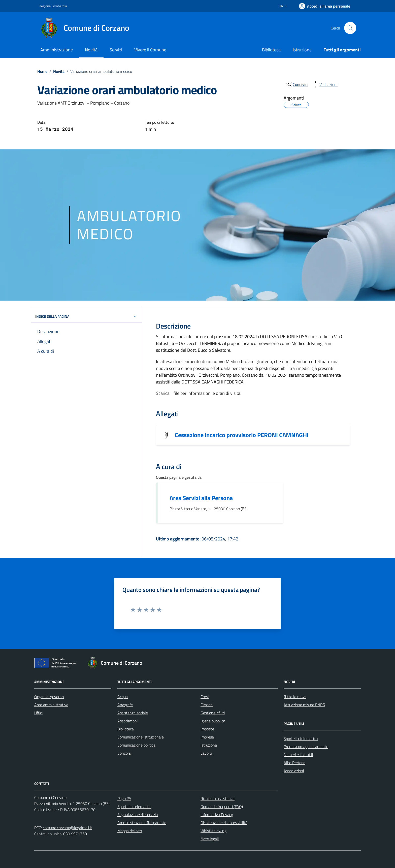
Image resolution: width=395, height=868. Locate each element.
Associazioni (127, 721)
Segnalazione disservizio (138, 815)
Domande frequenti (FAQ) (222, 807)
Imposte (207, 729)
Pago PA (124, 798)
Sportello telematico (301, 738)
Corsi (205, 697)
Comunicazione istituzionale (141, 737)
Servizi (116, 50)
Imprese (207, 737)
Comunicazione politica (136, 745)
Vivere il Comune (150, 50)
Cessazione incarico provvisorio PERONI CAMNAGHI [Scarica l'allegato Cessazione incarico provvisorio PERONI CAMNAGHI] (242, 435)
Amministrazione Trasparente (142, 823)
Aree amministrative (51, 705)
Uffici (38, 713)
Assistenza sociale (133, 713)
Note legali (210, 839)
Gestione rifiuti (213, 713)
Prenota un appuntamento (306, 747)
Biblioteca (271, 50)
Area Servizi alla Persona (201, 498)
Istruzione (302, 50)
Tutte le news (295, 697)
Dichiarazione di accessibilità (224, 823)
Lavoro (206, 753)
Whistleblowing (213, 831)
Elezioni (207, 705)
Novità (91, 50)
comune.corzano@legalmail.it (68, 828)
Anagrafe (125, 705)
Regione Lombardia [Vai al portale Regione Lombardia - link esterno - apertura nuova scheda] (53, 6)
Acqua (123, 697)
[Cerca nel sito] (350, 28)
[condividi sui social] (297, 84)
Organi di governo (49, 697)
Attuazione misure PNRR (304, 705)
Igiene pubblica (213, 721)
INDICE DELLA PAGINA (87, 316)
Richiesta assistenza (218, 798)
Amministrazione (57, 50)
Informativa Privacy (217, 815)
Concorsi (124, 753)
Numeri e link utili (298, 755)
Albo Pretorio (294, 763)
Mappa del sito (130, 831)
